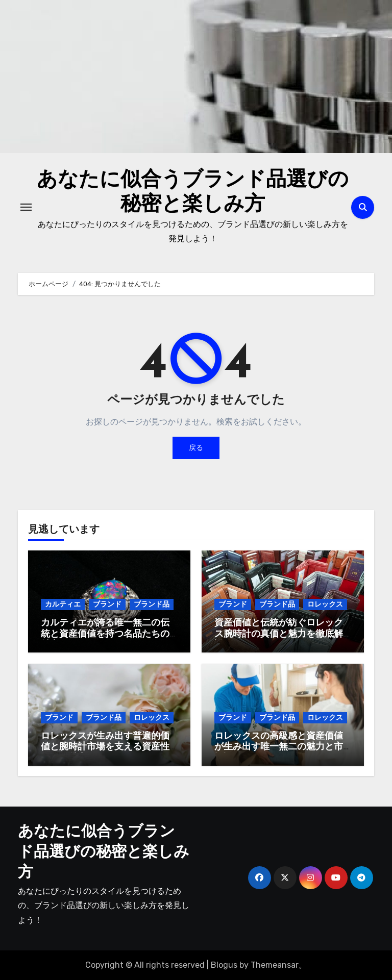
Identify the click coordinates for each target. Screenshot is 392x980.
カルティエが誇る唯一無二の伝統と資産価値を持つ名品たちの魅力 (105, 634)
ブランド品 (152, 604)
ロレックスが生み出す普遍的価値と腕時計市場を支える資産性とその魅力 (105, 747)
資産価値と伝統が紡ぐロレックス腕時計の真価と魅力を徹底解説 (279, 634)
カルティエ (63, 604)
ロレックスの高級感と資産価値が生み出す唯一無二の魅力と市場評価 (279, 747)
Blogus (224, 965)
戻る (196, 448)
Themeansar (275, 965)
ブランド (107, 604)
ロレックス (325, 604)
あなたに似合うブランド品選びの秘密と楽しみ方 (104, 853)
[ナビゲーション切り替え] (26, 207)
